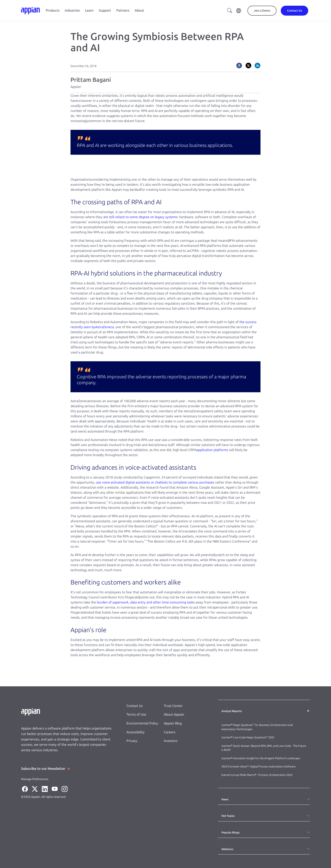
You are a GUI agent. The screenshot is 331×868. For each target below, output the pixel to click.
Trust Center (173, 706)
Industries (72, 10)
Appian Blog (173, 723)
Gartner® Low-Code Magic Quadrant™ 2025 (248, 737)
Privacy (132, 741)
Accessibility (136, 732)
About (139, 10)
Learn (89, 10)
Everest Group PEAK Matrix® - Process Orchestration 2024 (257, 775)
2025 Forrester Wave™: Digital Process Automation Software (258, 767)
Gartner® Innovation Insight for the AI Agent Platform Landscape (261, 758)
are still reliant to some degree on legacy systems (140, 217)
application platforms (212, 450)
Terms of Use (136, 714)
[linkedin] (258, 66)
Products (53, 10)
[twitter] (248, 66)
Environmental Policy (142, 723)
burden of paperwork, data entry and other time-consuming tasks (146, 602)
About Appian (174, 714)
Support (105, 10)
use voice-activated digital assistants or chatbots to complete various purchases (155, 482)
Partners (123, 10)
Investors (171, 741)
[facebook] (239, 66)
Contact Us (135, 706)
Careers (170, 732)
